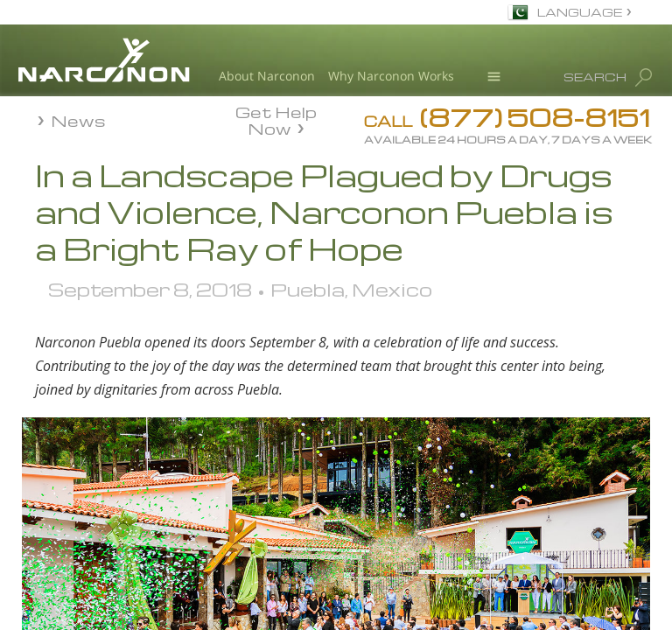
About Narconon (267, 76)
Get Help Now (276, 119)
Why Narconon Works (391, 76)
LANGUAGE (580, 12)
